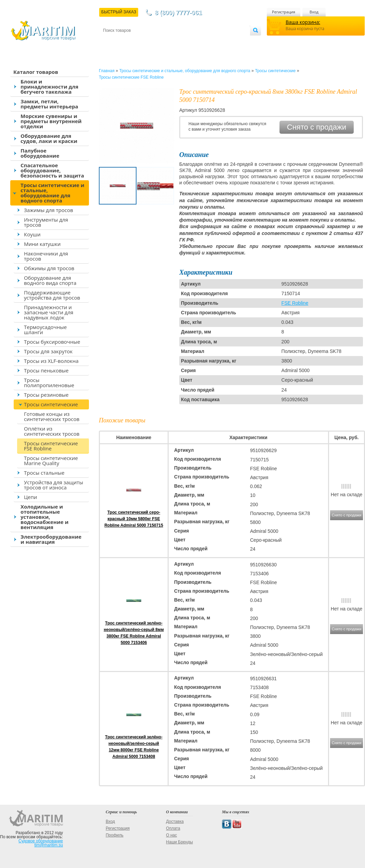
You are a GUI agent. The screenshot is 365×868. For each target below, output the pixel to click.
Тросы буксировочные (52, 342)
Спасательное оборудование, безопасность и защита (52, 170)
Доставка (136, 42)
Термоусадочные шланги (45, 330)
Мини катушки (42, 244)
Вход (314, 12)
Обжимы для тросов (49, 268)
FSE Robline (295, 303)
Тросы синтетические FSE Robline (51, 446)
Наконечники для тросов (46, 256)
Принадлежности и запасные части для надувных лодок (49, 312)
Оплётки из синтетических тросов (52, 431)
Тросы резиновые (46, 395)
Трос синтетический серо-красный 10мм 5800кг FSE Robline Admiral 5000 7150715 (134, 519)
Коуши (32, 234)
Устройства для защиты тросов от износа (54, 485)
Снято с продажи (317, 127)
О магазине (185, 42)
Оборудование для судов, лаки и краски (49, 138)
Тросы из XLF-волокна (51, 361)
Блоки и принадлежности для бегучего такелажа (49, 87)
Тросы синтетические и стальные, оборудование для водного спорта (53, 193)
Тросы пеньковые (46, 370)
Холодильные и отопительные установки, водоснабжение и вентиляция (44, 517)
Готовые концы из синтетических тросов (52, 416)
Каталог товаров (36, 72)
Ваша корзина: (303, 22)
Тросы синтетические (51, 404)
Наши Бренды (179, 842)
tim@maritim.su (49, 845)
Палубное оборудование (40, 153)
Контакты (111, 42)
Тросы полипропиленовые (49, 383)
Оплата (159, 42)
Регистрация (284, 12)
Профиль (115, 835)
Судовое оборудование (41, 841)
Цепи (30, 497)
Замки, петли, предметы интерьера (49, 104)
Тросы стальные (44, 473)
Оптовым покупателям (228, 42)
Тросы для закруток (48, 351)
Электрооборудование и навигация (51, 539)
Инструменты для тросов (46, 222)
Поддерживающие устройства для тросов (52, 295)
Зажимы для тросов (49, 210)
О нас (171, 835)
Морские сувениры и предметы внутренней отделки (51, 121)
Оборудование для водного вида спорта (50, 280)
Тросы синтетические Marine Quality (51, 461)
